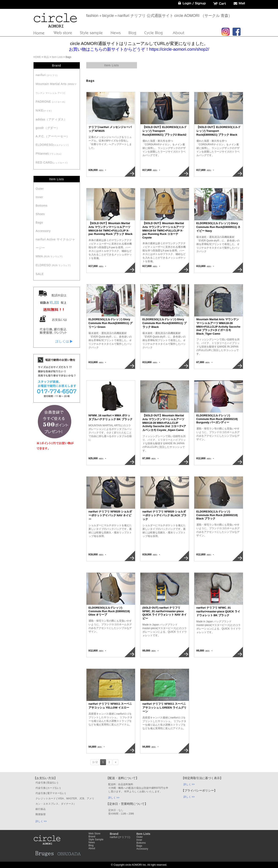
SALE (40, 274)
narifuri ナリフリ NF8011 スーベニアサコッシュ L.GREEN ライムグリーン (164, 708)
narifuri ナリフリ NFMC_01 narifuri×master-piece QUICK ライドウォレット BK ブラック (218, 611)
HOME (37, 57)
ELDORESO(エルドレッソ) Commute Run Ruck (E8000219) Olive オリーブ (109, 611)
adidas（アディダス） (51, 119)
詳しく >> (41, 821)
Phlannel (49, 154)
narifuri (47, 75)
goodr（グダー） (48, 128)
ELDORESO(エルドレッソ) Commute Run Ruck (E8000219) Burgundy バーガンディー (217, 419)
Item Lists (57, 57)
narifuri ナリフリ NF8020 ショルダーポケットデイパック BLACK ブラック (165, 515)
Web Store (94, 834)
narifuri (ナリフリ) (120, 837)
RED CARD (52, 162)
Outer (40, 189)
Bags (39, 222)
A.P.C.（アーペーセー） (53, 136)
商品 (46, 57)
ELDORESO (52, 145)
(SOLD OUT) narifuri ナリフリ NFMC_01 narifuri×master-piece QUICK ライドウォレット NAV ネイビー (165, 613)
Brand (92, 837)
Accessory (43, 231)
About (92, 848)
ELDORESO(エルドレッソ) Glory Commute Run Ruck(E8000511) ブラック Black (165, 323)
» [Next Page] (116, 762)
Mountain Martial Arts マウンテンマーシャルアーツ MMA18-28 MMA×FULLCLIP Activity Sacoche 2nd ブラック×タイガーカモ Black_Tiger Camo (218, 326)
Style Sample (96, 839)
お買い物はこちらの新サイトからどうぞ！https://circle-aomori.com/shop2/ (139, 49)
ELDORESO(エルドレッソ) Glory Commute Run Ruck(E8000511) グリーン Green (111, 323)
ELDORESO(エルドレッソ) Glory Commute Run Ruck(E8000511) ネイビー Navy (218, 227)
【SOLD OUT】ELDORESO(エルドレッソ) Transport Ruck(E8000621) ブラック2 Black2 (165, 131)
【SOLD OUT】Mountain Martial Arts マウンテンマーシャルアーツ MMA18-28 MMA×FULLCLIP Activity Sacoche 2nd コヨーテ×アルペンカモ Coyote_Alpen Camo (164, 423)
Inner (39, 197)
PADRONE (50, 102)
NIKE (44, 110)
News (92, 842)
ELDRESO (53, 265)
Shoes (40, 214)
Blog (91, 845)
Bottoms (42, 206)
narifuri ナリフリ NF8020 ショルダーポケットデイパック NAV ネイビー (110, 515)
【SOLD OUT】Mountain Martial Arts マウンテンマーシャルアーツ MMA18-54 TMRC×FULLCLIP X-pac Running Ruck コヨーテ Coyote (164, 230)
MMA (49, 256)
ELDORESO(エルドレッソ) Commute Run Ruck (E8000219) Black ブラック (217, 515)
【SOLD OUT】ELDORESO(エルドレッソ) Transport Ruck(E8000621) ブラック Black (218, 131)
